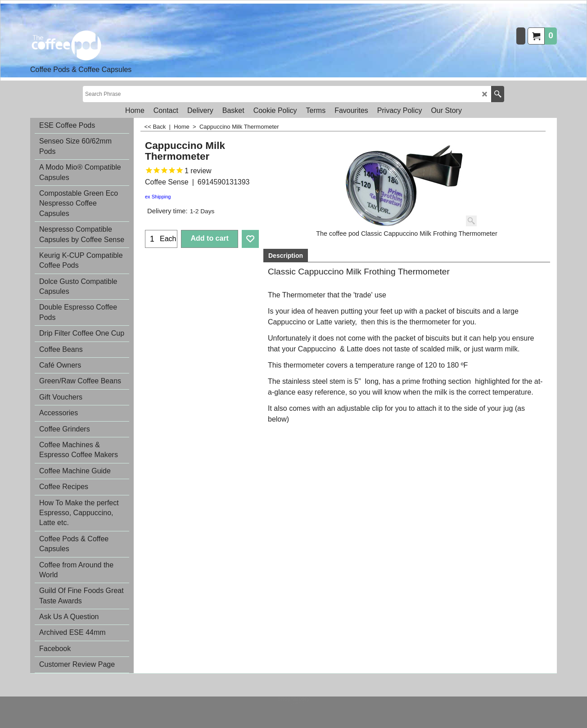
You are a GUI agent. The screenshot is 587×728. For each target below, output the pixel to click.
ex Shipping (158, 197)
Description (286, 256)
